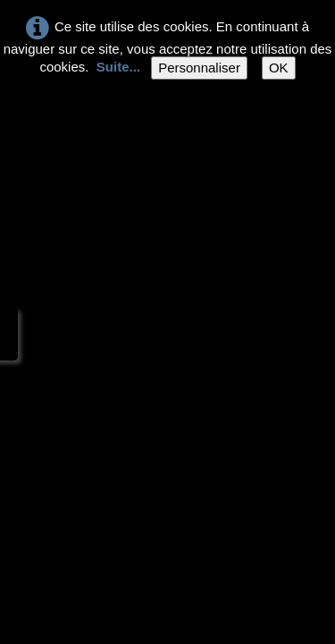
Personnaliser (199, 68)
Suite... (118, 67)
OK (279, 68)
